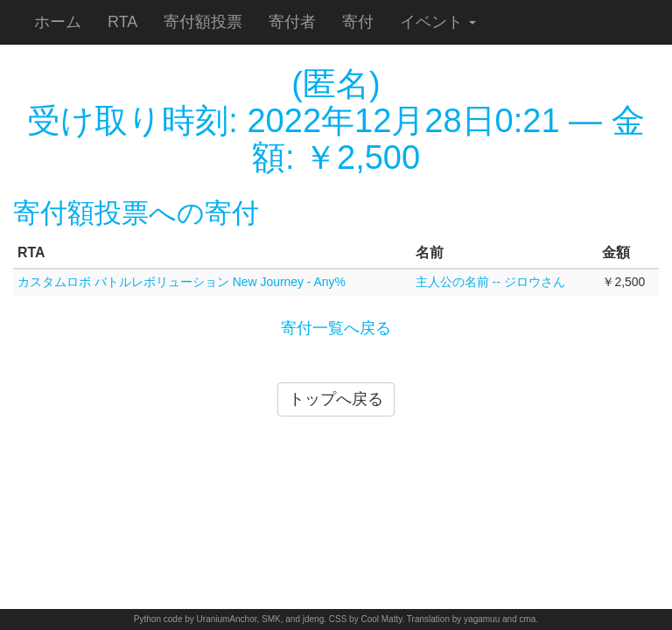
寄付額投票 (203, 22)
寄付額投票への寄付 (136, 213)
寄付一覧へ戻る (336, 328)
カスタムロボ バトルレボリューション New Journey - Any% (182, 282)
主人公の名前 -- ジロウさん (490, 282)
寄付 (358, 22)
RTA (122, 22)
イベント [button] (438, 22)
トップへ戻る (336, 399)
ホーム (58, 22)
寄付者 (292, 22)
